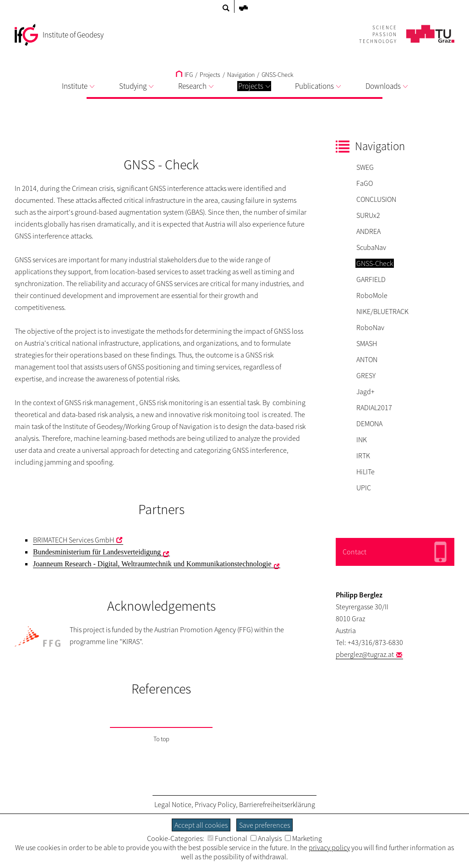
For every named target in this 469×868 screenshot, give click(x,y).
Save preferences (264, 825)
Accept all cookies (201, 825)
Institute (78, 86)
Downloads (387, 86)
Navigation (241, 75)
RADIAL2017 (374, 407)
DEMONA (369, 423)
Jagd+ (365, 391)
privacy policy (329, 847)
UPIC (364, 488)
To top (161, 739)
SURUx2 (368, 215)
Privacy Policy (215, 804)
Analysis (266, 838)
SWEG (365, 167)
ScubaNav (371, 247)
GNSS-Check (278, 75)
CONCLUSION (376, 199)
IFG (184, 75)
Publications (318, 86)
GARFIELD (371, 279)
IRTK (363, 456)
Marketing (303, 838)
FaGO (365, 183)
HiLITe (365, 472)
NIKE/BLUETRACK (382, 311)
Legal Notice (173, 804)
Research (196, 86)
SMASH (367, 343)
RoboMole (372, 295)
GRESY (366, 375)
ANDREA (368, 231)
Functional (227, 838)
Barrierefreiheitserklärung (277, 804)
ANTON (367, 359)
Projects (254, 86)
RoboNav (370, 327)
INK (362, 439)
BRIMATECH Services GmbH (74, 540)
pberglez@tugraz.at (365, 654)
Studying (136, 86)
